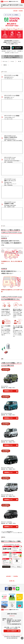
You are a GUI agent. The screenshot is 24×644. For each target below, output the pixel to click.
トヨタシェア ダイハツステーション (12, 6)
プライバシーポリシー (6, 635)
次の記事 (20, 11)
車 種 (19, 61)
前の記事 (16, 11)
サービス (12, 61)
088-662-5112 (12, 616)
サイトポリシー (14, 635)
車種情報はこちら (8, 391)
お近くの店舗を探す (12, 631)
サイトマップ (19, 635)
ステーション (5, 61)
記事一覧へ (12, 581)
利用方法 (4, 65)
